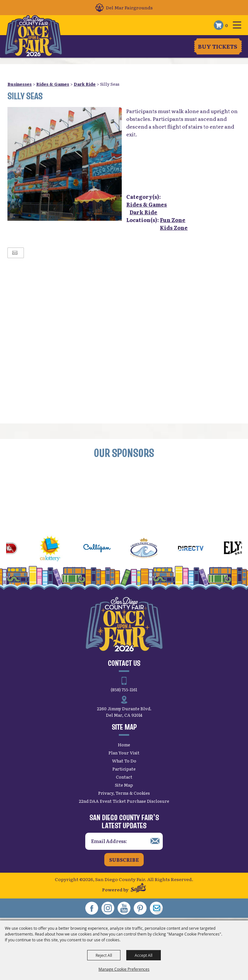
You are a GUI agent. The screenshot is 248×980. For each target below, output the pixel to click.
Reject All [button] (104, 955)
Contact (124, 777)
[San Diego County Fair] (34, 36)
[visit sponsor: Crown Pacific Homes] (151, 549)
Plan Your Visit (124, 753)
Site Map (124, 785)
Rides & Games (53, 84)
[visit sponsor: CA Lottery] (58, 549)
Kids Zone (174, 228)
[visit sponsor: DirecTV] (198, 549)
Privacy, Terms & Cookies (124, 793)
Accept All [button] (144, 955)
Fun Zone (173, 220)
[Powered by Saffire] (138, 888)
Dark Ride (85, 84)
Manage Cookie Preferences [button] (124, 969)
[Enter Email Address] (124, 841)
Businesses (20, 84)
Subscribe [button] (124, 860)
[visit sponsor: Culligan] (104, 549)
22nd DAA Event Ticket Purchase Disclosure (124, 801)
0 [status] (227, 25)
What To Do (124, 761)
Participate (124, 769)
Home (124, 745)
